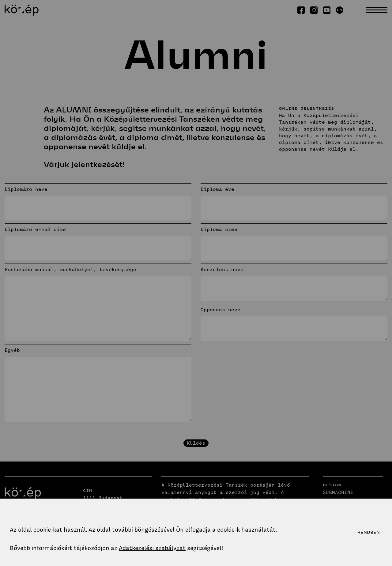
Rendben (369, 532)
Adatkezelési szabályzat (152, 548)
